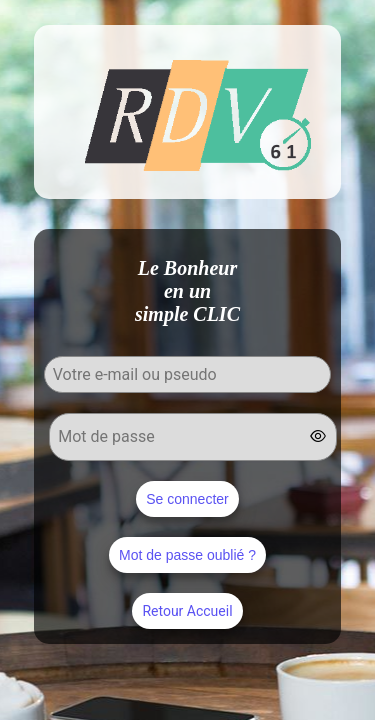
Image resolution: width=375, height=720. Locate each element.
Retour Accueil (187, 611)
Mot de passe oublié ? (187, 555)
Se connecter (187, 499)
